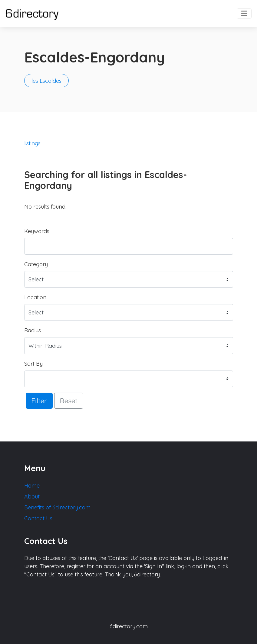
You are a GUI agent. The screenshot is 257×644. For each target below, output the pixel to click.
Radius (33, 330)
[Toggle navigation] (244, 14)
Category (36, 264)
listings (32, 143)
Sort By (33, 364)
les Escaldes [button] (46, 81)
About (32, 496)
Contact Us (38, 518)
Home (32, 486)
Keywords (37, 231)
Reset (69, 401)
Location (35, 297)
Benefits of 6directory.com (57, 507)
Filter (39, 401)
